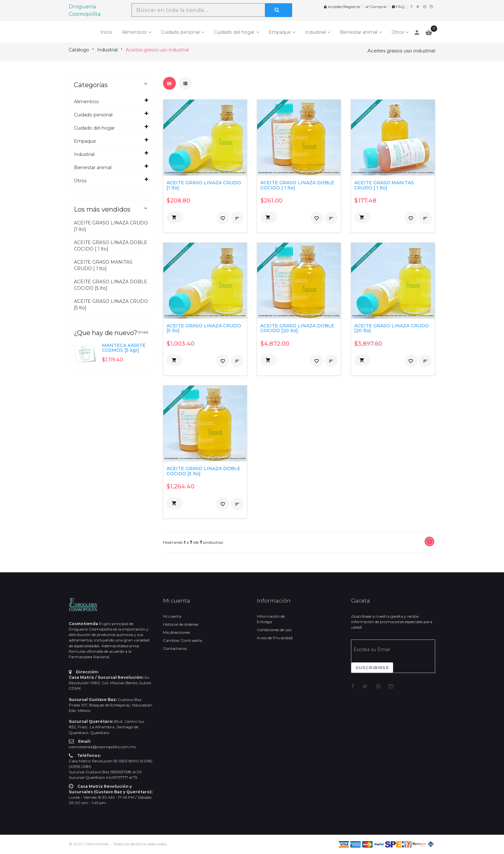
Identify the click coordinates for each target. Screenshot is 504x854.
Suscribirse (372, 668)
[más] (143, 332)
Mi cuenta (172, 616)
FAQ (398, 7)
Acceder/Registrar (342, 7)
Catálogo (79, 50)
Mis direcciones (176, 632)
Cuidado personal (180, 32)
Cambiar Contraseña (183, 640)
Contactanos (175, 648)
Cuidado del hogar (234, 32)
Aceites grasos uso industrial (157, 50)
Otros (398, 32)
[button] (175, 217)
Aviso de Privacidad (275, 638)
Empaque (280, 32)
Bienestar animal (359, 32)
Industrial (315, 32)
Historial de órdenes (181, 624)
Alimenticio (134, 32)
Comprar (376, 7)
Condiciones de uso (274, 630)
